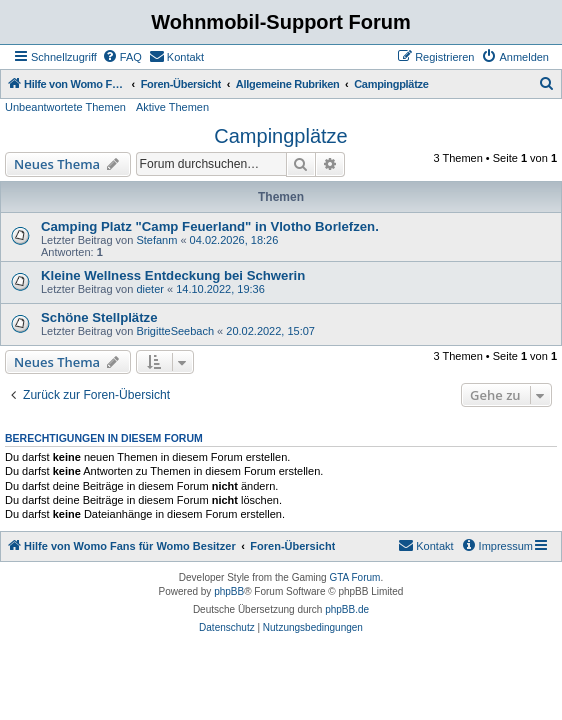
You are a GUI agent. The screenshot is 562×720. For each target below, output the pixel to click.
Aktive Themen (172, 107)
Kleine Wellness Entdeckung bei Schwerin (173, 275)
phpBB (229, 591)
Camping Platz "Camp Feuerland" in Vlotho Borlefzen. (210, 226)
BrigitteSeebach (175, 331)
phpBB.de (347, 609)
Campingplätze (280, 136)
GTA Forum (354, 577)
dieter (150, 289)
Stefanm (156, 240)
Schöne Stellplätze (99, 317)
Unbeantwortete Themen (65, 107)
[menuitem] (122, 57)
